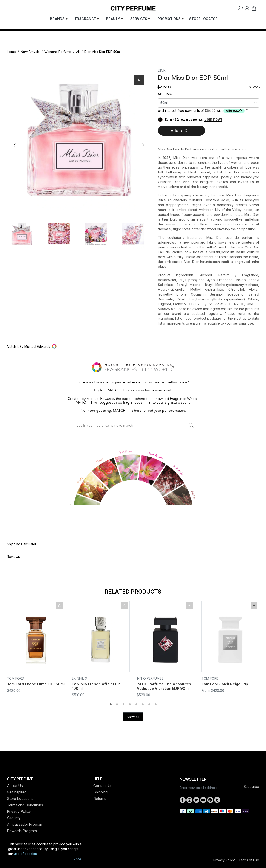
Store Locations (20, 799)
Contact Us (103, 786)
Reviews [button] (13, 556)
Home (11, 52)
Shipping (100, 792)
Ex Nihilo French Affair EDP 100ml (96, 686)
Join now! (213, 119)
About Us (15, 786)
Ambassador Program (25, 824)
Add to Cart (182, 131)
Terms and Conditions (25, 805)
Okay (77, 859)
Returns (100, 799)
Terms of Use (249, 860)
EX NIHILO (79, 678)
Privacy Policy (19, 811)
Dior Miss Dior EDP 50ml (102, 52)
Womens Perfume (58, 52)
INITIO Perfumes (150, 678)
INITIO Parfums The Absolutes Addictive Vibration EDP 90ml (164, 686)
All (78, 52)
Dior (162, 70)
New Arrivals (30, 52)
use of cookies (25, 854)
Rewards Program (22, 831)
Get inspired (17, 792)
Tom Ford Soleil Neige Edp (225, 684)
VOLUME (165, 94)
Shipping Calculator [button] (22, 544)
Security (14, 818)
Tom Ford (16, 678)
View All (133, 717)
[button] (133, 346)
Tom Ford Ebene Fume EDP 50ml (36, 684)
